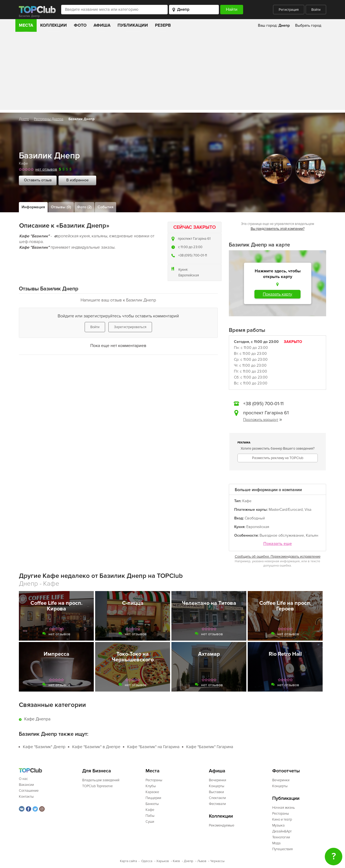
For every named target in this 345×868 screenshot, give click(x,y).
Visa (308, 510)
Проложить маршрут (263, 420)
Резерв (163, 25)
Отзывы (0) (61, 207)
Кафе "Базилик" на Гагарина (153, 747)
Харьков (163, 861)
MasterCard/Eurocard (286, 510)
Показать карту (277, 294)
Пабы (150, 816)
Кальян (312, 535)
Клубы (151, 786)
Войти (316, 10)
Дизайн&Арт (282, 831)
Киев (176, 861)
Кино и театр (282, 820)
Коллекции (54, 25)
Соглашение (29, 791)
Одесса (147, 861)
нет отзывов (46, 169)
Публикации (133, 25)
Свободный (255, 518)
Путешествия (282, 849)
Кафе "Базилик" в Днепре (96, 747)
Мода (276, 843)
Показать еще (278, 544)
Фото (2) (84, 207)
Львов (202, 861)
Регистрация (289, 10)
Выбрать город (308, 25)
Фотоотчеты (286, 771)
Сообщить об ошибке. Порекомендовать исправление (278, 557)
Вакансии (26, 785)
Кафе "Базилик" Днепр (44, 747)
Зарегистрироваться (130, 327)
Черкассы (217, 861)
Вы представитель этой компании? (278, 229)
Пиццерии (153, 798)
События (106, 207)
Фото (80, 25)
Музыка (278, 825)
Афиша (102, 25)
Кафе (23, 163)
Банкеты (152, 804)
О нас (23, 779)
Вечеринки (218, 780)
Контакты (26, 797)
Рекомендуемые (222, 825)
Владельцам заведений (101, 780)
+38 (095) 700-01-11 (193, 255)
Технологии (281, 837)
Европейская (189, 275)
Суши (150, 822)
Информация (33, 207)
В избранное (77, 180)
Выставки (216, 792)
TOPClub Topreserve (97, 786)
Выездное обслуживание (282, 535)
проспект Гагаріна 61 (194, 239)
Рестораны (154, 780)
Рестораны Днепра (49, 119)
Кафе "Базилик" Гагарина (210, 747)
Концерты (217, 786)
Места (26, 25)
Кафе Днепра (37, 719)
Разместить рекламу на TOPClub (278, 458)
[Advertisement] (172, 72)
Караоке (152, 792)
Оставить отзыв (38, 180)
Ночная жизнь (284, 808)
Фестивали (217, 804)
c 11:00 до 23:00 (190, 247)
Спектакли (217, 798)
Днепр (24, 119)
